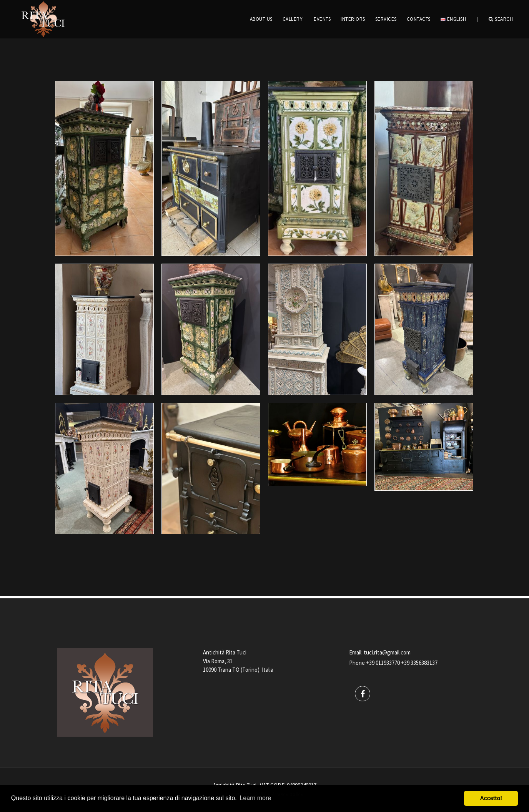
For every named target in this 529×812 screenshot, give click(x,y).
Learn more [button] (255, 798)
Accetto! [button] (491, 798)
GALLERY (293, 19)
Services (386, 19)
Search (501, 19)
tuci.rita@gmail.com (387, 652)
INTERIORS (353, 19)
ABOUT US (261, 19)
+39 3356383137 (419, 663)
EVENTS (322, 19)
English (453, 19)
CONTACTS (419, 19)
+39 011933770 (383, 663)
